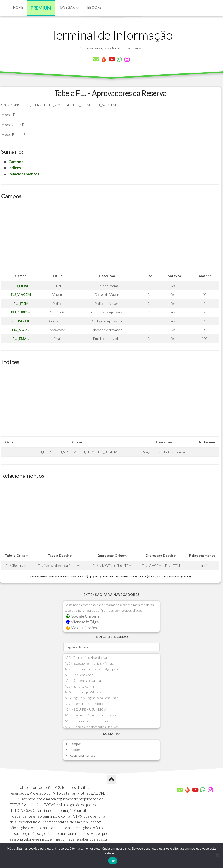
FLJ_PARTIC (21, 321)
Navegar (67, 7)
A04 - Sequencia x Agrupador (85, 681)
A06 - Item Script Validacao (84, 692)
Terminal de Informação (111, 35)
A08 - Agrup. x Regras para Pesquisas (91, 698)
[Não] (217, 855)
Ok (113, 861)
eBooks (95, 7)
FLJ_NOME (21, 330)
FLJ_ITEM (21, 303)
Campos (16, 162)
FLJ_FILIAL (21, 286)
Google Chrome (83, 616)
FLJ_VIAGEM (21, 295)
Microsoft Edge (82, 622)
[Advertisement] (110, 237)
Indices (15, 168)
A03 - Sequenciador (79, 675)
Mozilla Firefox (81, 628)
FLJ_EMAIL (21, 339)
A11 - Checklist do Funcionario (87, 721)
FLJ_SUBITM (21, 312)
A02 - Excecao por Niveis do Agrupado (92, 669)
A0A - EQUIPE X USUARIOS (85, 709)
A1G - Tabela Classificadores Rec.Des (92, 727)
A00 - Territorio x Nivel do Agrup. (88, 657)
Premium (41, 8)
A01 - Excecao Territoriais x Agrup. (89, 663)
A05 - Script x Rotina (79, 686)
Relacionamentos (24, 174)
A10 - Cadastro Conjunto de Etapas (90, 715)
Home (18, 7)
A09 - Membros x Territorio (84, 704)
